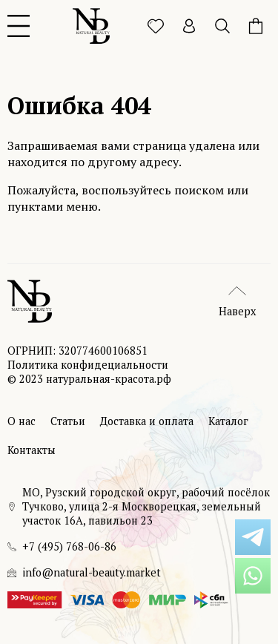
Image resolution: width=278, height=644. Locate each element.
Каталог (228, 421)
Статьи (68, 421)
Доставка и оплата (147, 421)
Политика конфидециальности (88, 365)
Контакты (32, 450)
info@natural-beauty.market (92, 572)
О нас (21, 421)
